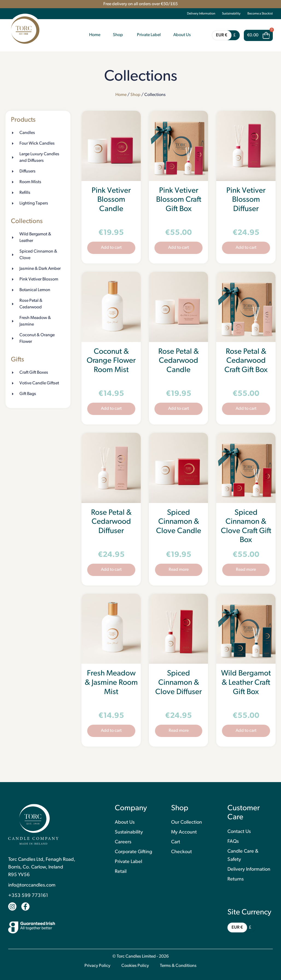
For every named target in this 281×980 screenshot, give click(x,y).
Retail (121, 872)
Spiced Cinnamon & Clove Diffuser (178, 683)
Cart (176, 842)
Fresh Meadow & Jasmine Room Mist (111, 683)
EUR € (222, 35)
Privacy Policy (97, 966)
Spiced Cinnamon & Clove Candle (179, 522)
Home (121, 95)
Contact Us (239, 832)
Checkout (182, 852)
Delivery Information (201, 14)
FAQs (233, 842)
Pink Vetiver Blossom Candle (111, 200)
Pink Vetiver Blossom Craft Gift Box (179, 200)
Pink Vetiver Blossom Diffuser (246, 200)
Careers (123, 842)
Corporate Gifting (134, 852)
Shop (135, 95)
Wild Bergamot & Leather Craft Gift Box (246, 683)
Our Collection (187, 822)
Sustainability (231, 14)
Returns (235, 879)
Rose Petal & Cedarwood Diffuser (111, 522)
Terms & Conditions (178, 966)
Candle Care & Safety (243, 855)
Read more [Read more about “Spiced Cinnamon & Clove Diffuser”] (179, 731)
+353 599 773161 (28, 896)
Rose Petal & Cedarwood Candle (178, 361)
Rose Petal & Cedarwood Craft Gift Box (246, 361)
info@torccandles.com (32, 885)
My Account (184, 832)
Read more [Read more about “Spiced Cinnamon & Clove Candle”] (179, 570)
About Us (125, 822)
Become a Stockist (260, 14)
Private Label (128, 862)
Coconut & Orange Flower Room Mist (111, 361)
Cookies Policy (135, 966)
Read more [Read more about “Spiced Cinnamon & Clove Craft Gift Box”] (246, 570)
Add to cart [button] (111, 248)
